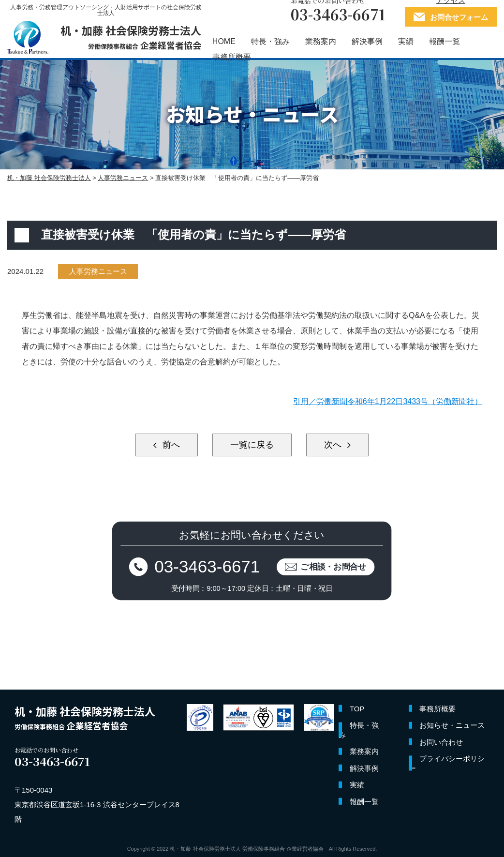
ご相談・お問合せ (334, 566)
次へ (334, 445)
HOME (224, 42)
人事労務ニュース (98, 271)
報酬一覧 (445, 42)
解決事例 (367, 42)
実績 (406, 42)
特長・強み (270, 42)
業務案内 (321, 42)
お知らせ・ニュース (452, 725)
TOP (357, 709)
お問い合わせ (441, 742)
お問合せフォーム (459, 17)
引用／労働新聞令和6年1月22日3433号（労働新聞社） (388, 401)
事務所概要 (232, 57)
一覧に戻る (252, 445)
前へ (170, 445)
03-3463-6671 (208, 566)
